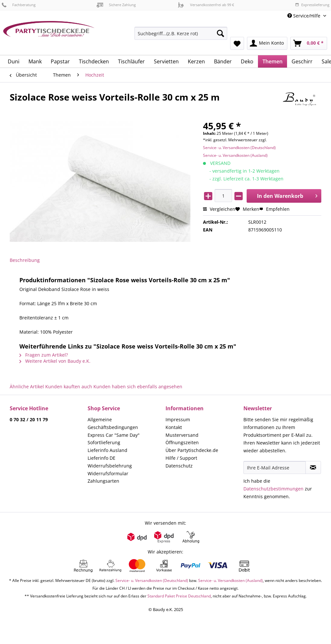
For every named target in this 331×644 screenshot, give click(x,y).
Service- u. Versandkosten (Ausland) (235, 155)
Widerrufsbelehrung (110, 466)
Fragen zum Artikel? (44, 355)
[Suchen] (220, 33)
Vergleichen (219, 209)
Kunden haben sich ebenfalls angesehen (138, 386)
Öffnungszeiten (182, 442)
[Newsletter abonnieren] (313, 467)
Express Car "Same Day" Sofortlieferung (114, 439)
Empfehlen (274, 209)
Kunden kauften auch (69, 386)
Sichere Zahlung (116, 5)
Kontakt (174, 427)
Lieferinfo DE (101, 458)
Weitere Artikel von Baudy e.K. (55, 361)
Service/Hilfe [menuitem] (304, 16)
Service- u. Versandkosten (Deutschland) (239, 148)
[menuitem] (181, 36)
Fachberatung (19, 5)
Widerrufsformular (108, 473)
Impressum (178, 419)
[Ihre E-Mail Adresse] (275, 467)
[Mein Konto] (267, 43)
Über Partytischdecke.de (192, 450)
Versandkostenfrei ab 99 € (206, 5)
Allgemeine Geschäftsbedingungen (113, 423)
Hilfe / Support (181, 458)
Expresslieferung (312, 5)
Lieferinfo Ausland (107, 450)
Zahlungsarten (103, 481)
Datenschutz (179, 466)
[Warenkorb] (309, 43)
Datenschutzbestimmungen (273, 489)
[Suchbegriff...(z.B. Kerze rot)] (181, 33)
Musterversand (182, 435)
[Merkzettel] (237, 43)
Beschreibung (25, 260)
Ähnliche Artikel (27, 386)
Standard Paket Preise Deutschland (179, 596)
